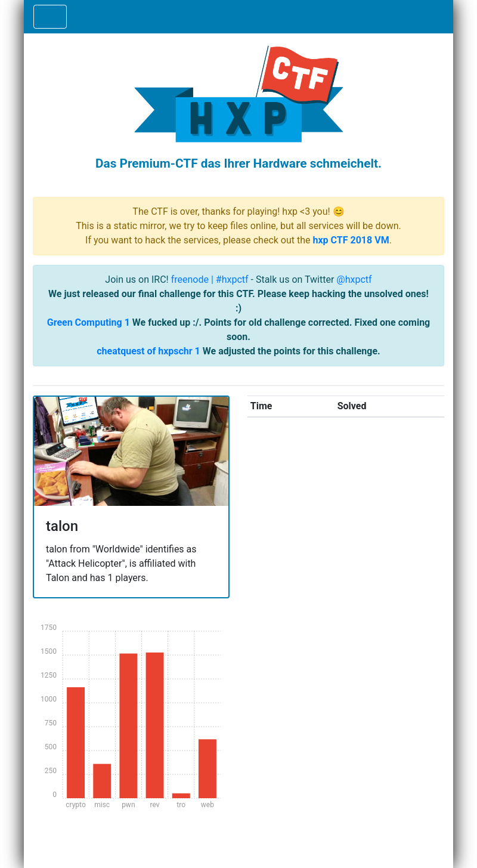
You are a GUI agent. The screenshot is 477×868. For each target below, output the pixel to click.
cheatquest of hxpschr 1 (148, 351)
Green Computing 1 (89, 322)
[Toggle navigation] (50, 17)
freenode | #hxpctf (210, 279)
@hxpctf (354, 279)
